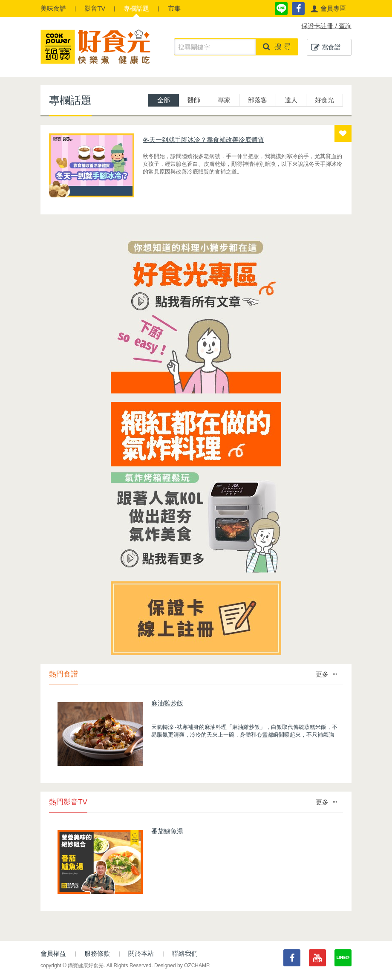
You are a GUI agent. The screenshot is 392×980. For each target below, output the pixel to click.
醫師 (194, 100)
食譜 (53, 8)
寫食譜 (326, 47)
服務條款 (97, 953)
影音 (95, 8)
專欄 (136, 8)
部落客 (258, 100)
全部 (164, 100)
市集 (174, 8)
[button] (328, 9)
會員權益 (53, 953)
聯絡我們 (185, 953)
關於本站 (141, 953)
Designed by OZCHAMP (182, 966)
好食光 (324, 100)
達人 (291, 100)
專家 (224, 100)
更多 (326, 674)
